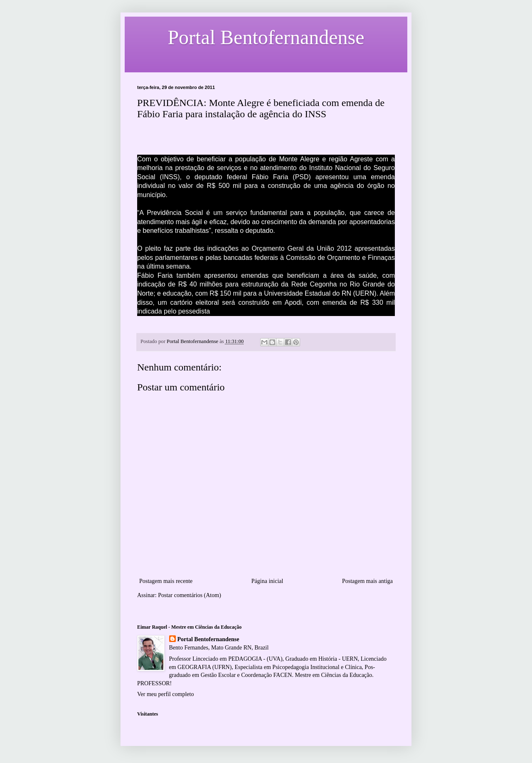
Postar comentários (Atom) (190, 595)
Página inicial (267, 581)
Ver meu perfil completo (165, 694)
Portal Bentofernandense (208, 639)
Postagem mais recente (166, 581)
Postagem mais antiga (367, 581)
